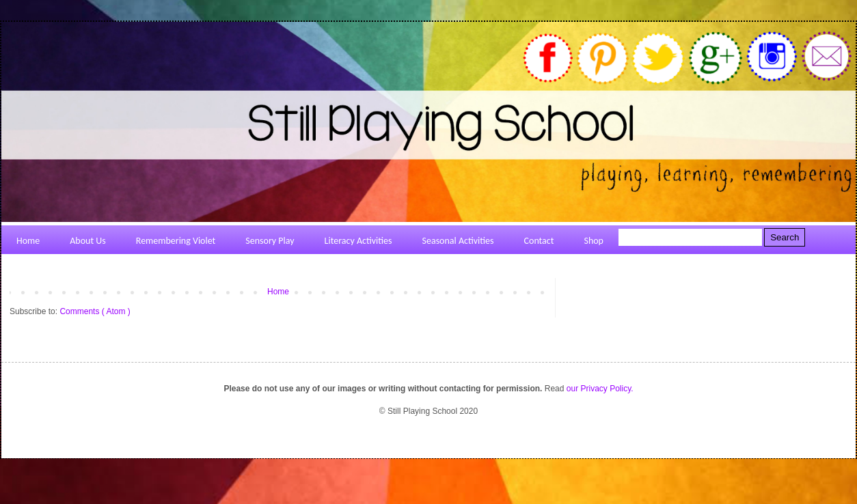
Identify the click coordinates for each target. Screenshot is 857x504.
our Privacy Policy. (600, 389)
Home (278, 292)
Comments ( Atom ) (95, 311)
